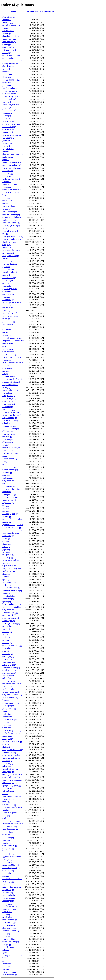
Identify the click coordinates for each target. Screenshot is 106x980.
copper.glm (7, 286)
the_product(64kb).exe (11, 168)
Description (49, 11)
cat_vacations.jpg (9, 805)
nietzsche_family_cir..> (12, 354)
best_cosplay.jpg (9, 895)
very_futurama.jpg (10, 418)
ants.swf (6, 258)
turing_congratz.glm (11, 412)
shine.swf (6, 151)
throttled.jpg (7, 437)
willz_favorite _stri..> (11, 533)
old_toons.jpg (8, 431)
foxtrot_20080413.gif (11, 420)
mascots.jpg (7, 659)
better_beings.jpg (9, 972)
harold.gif (6, 547)
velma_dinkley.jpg (10, 846)
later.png (6, 700)
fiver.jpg (6, 640)
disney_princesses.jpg (11, 777)
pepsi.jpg (6, 549)
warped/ (6, 969)
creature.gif (7, 209)
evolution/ (6, 818)
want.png (6, 840)
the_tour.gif (7, 632)
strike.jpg (6, 387)
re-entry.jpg (7, 873)
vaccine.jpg (7, 843)
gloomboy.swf (8, 269)
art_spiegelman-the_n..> (12, 25)
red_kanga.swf (8, 349)
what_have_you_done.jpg (13, 730)
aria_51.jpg (7, 464)
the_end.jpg (7, 393)
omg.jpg (6, 744)
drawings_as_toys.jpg (11, 755)
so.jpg (5, 456)
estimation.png (8, 599)
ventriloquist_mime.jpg (12, 796)
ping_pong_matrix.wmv (12, 135)
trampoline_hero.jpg (11, 256)
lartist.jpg (6, 637)
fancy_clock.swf (9, 75)
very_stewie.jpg (9, 434)
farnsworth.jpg (8, 536)
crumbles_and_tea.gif (11, 758)
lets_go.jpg (7, 945)
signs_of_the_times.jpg (12, 887)
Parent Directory (9, 17)
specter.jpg (7, 580)
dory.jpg (6, 346)
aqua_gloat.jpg (8, 772)
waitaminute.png (9, 752)
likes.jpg (6, 876)
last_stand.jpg (8, 511)
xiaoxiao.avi (7, 187)
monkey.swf (7, 118)
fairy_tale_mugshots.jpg (12, 807)
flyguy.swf (7, 77)
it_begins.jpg (8, 739)
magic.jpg (6, 802)
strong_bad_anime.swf (11, 165)
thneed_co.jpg (8, 947)
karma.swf (7, 102)
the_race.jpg (7, 788)
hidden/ (5, 958)
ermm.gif (6, 69)
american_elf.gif (9, 615)
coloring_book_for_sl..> (12, 774)
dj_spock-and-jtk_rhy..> (12, 703)
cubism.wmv (8, 343)
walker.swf (7, 182)
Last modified (32, 11)
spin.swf (6, 160)
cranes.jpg (6, 563)
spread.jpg (7, 601)
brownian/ (6, 195)
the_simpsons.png (10, 827)
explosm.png (8, 478)
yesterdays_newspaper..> (12, 582)
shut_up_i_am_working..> (13, 154)
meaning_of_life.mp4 (11, 382)
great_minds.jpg (9, 322)
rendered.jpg (7, 365)
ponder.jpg (7, 335)
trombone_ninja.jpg (10, 612)
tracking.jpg (7, 903)
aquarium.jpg (8, 22)
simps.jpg (6, 574)
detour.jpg (6, 483)
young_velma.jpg (9, 708)
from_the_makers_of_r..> (13, 239)
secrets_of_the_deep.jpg (12, 519)
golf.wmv (6, 267)
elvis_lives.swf (8, 66)
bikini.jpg (6, 198)
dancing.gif (7, 44)
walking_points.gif (10, 184)
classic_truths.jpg (9, 242)
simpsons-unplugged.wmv (13, 341)
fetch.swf (6, 275)
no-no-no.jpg (8, 324)
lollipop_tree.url (9, 376)
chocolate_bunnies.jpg (11, 36)
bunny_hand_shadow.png (13, 750)
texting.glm (7, 687)
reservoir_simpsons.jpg (12, 453)
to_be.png (6, 816)
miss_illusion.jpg (9, 923)
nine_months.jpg (9, 278)
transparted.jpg (8, 555)
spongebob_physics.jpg (12, 785)
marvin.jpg (7, 725)
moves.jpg (7, 648)
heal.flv (5, 577)
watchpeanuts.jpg (9, 494)
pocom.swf (7, 140)
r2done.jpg (7, 522)
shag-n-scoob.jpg (9, 928)
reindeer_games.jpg (10, 316)
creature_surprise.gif (11, 692)
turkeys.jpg (7, 245)
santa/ (5, 961)
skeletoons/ (7, 247)
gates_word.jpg (9, 206)
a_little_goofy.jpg (9, 459)
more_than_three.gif (11, 467)
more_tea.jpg (8, 763)
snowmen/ (7, 964)
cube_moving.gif (9, 42)
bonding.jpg (7, 794)
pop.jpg (5, 327)
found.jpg (6, 319)
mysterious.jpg (8, 890)
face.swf (6, 72)
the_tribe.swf (8, 171)
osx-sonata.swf (8, 129)
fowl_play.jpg (8, 859)
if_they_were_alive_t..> (12, 955)
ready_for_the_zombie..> (13, 733)
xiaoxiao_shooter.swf (11, 193)
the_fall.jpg (7, 643)
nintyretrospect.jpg (10, 398)
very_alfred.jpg (9, 939)
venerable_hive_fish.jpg (12, 590)
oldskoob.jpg (8, 442)
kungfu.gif (7, 107)
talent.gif (6, 445)
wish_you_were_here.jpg (12, 236)
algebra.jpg (7, 544)
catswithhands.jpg (10, 212)
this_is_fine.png (9, 898)
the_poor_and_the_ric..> (12, 879)
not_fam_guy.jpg (9, 654)
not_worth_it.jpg (9, 127)
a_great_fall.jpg (9, 912)
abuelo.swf (7, 20)
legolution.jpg (8, 503)
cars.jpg (6, 810)
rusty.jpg (6, 371)
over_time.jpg (8, 401)
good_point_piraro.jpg (11, 588)
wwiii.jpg (6, 835)
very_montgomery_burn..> (13, 569)
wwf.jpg (6, 461)
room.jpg (6, 914)
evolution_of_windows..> (13, 824)
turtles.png (7, 585)
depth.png (6, 475)
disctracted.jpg (8, 300)
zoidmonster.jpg (9, 571)
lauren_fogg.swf (9, 110)
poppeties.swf (8, 149)
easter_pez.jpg (8, 656)
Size (42, 11)
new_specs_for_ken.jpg (12, 250)
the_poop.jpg (8, 761)
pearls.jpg (6, 297)
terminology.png (9, 486)
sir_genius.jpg (8, 253)
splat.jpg (6, 950)
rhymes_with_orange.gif (12, 357)
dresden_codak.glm (10, 670)
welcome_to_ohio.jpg (11, 667)
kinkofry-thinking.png (11, 623)
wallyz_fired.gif (9, 396)
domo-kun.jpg (8, 58)
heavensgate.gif (9, 621)
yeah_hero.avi (8, 352)
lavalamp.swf (8, 113)
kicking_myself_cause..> (12, 105)
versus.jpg (6, 593)
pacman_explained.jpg (11, 426)
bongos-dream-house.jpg (12, 741)
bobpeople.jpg (8, 706)
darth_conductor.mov (11, 294)
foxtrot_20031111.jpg (11, 80)
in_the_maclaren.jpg (11, 429)
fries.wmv (6, 83)
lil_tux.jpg (7, 116)
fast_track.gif (8, 308)
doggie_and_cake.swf (11, 55)
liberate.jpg (7, 884)
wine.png (6, 552)
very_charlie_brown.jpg (12, 695)
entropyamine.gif (9, 204)
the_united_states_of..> (12, 684)
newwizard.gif (8, 121)
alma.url (6, 634)
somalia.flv (7, 492)
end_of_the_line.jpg (10, 333)
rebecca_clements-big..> (12, 607)
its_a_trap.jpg (8, 558)
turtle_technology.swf (11, 179)
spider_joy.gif (8, 157)
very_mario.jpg (9, 404)
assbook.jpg (7, 717)
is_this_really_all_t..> (11, 96)
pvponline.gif (8, 201)
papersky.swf (8, 132)
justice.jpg (7, 714)
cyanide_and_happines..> (13, 525)
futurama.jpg (8, 407)
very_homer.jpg (9, 409)
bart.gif (5, 28)
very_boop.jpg (8, 481)
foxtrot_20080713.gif (11, 448)
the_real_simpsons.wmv (12, 338)
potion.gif (6, 228)
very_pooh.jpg (8, 610)
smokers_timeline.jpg (11, 214)
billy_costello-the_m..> (12, 604)
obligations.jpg (8, 848)
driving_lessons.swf (10, 64)
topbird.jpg (7, 176)
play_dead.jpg (8, 837)
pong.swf (6, 146)
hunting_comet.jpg (10, 305)
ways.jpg (6, 629)
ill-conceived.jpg (9, 94)
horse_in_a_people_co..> (12, 813)
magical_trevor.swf (10, 231)
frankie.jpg (7, 360)
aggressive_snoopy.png (12, 857)
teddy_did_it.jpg (9, 500)
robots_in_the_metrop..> (12, 530)
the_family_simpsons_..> (13, 821)
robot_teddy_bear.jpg (11, 868)
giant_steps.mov (9, 86)
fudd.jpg (6, 722)
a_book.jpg (7, 423)
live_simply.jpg (9, 596)
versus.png (7, 728)
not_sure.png (8, 892)
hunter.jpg (6, 851)
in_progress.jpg (9, 925)
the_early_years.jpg (10, 514)
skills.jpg (6, 747)
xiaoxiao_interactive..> (12, 190)
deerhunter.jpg (8, 47)
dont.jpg (6, 505)
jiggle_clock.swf (9, 99)
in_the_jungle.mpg (10, 261)
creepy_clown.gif (9, 39)
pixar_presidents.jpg (11, 942)
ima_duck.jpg (8, 832)
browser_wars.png (10, 719)
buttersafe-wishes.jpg (11, 681)
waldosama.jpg (8, 711)
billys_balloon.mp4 (10, 385)
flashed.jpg (7, 516)
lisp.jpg (5, 374)
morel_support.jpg (10, 920)
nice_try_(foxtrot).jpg (11, 225)
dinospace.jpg (8, 541)
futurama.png (8, 440)
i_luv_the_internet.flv (11, 618)
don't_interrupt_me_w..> (12, 61)
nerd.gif (6, 651)
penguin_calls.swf (10, 272)
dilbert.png (7, 53)
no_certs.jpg (7, 472)
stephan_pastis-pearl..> (12, 162)
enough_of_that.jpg (10, 769)
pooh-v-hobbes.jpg (10, 676)
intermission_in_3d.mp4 (12, 379)
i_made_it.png (8, 854)
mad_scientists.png (10, 497)
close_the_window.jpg (11, 223)
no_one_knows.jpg (10, 698)
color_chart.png (9, 678)
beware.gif (7, 33)
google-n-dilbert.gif (10, 88)
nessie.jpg (6, 508)
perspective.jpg (8, 799)
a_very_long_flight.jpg (12, 217)
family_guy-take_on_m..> (13, 302)
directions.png (8, 870)
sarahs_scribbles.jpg (10, 865)
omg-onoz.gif (8, 368)
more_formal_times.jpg (12, 527)
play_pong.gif (8, 138)
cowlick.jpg (7, 917)
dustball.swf (7, 291)
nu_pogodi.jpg (8, 936)
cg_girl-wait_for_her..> (12, 415)
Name (13, 11)
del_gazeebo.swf (9, 50)
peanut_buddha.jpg (10, 470)
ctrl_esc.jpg (7, 626)
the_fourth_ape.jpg (10, 906)
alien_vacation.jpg (10, 975)
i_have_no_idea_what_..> (13, 91)
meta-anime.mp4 (9, 673)
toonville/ (6, 966)
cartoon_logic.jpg (9, 783)
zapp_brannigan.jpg (10, 829)
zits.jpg (5, 234)
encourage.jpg (8, 901)
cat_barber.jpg (8, 791)
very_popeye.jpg (9, 665)
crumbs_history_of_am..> (13, 363)
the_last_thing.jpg (10, 264)
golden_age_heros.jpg (11, 289)
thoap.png (6, 934)
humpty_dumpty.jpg (10, 931)
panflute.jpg (7, 311)
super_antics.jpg (9, 736)
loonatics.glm (8, 280)
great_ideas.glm (9, 662)
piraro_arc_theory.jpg (11, 489)
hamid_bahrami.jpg (10, 390)
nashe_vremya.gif (10, 313)
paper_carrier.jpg (9, 566)
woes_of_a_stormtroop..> (13, 780)
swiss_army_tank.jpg (11, 560)
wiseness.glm (8, 451)
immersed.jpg (8, 862)
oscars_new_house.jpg (11, 909)
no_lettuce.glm (8, 689)
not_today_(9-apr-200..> (12, 124)
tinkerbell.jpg (8, 173)
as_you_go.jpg (8, 881)
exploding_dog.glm (10, 220)
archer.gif (6, 283)
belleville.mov (8, 31)
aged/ (5, 953)
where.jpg (6, 538)
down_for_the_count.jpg (12, 645)
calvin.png (7, 766)
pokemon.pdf (8, 143)
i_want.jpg (7, 330)
